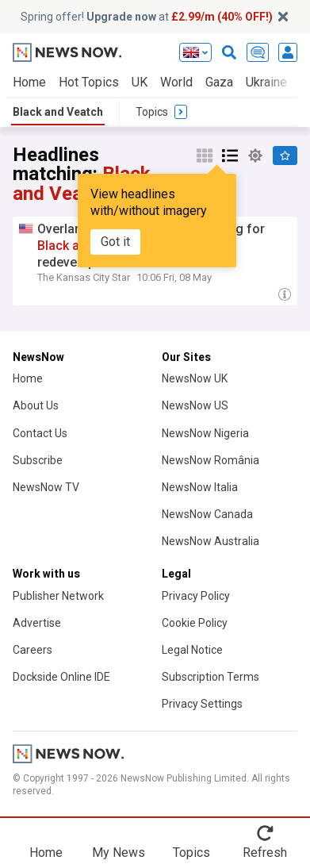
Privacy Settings (202, 704)
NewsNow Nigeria (205, 433)
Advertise (37, 623)
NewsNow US (195, 405)
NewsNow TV (46, 487)
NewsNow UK (195, 378)
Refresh (265, 853)
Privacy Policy (196, 596)
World (176, 82)
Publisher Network (58, 596)
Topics (191, 853)
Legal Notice (192, 650)
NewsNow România (210, 460)
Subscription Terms (210, 677)
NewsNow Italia (200, 487)
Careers (33, 650)
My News (119, 853)
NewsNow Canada (207, 514)
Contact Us (40, 433)
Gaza (219, 82)
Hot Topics (89, 82)
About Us (36, 405)
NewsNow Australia (210, 541)
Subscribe (38, 460)
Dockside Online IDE (61, 677)
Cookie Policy (195, 623)
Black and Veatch (58, 112)
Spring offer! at (147, 17)
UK (140, 82)
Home (29, 82)
